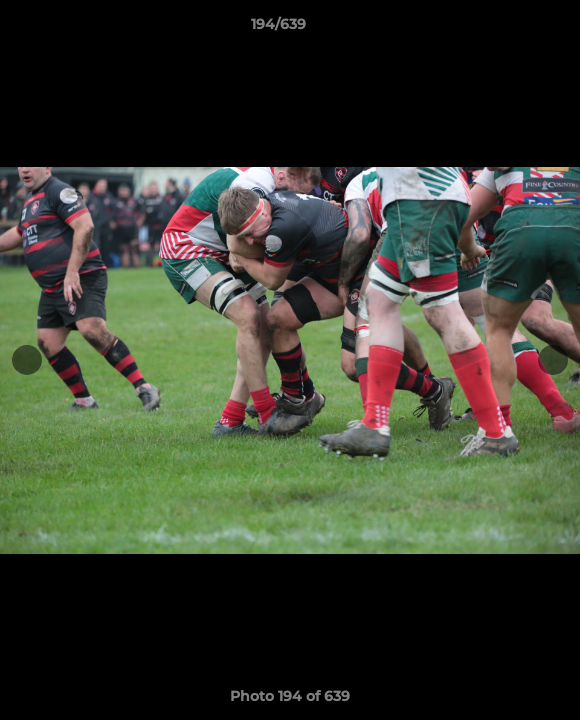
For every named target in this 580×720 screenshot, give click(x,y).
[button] (508, 29)
